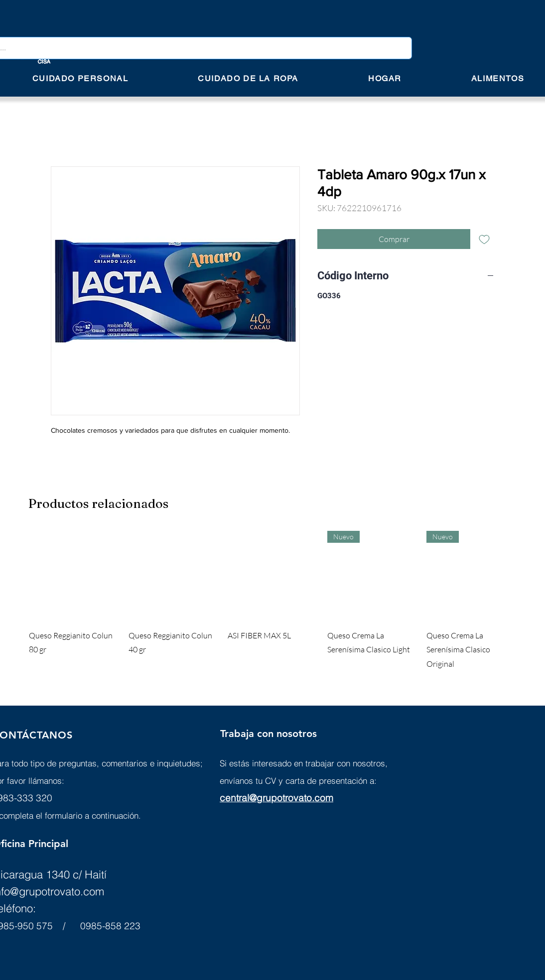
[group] (272, 601)
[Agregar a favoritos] (484, 239)
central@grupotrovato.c (270, 798)
